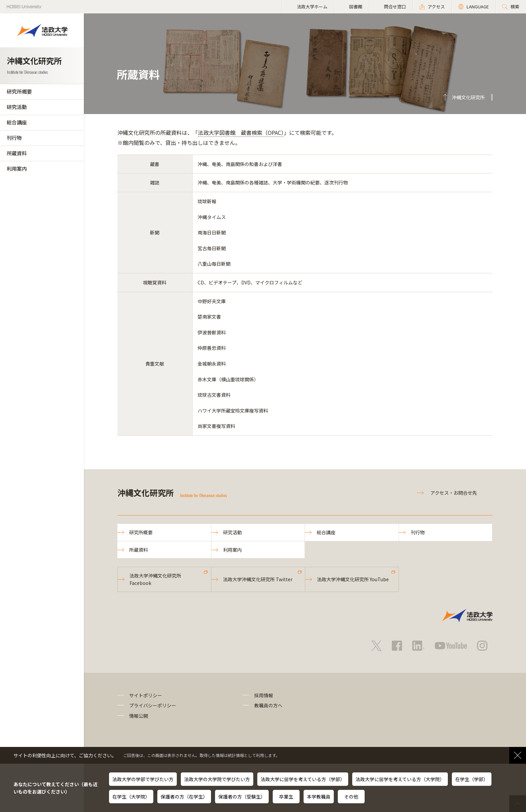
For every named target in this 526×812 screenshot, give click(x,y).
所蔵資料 (17, 153)
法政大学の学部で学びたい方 (143, 779)
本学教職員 (319, 797)
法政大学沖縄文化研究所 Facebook (155, 579)
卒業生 (286, 797)
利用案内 (17, 169)
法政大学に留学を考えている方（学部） (303, 779)
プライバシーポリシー (153, 705)
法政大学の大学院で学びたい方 (217, 779)
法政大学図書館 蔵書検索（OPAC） (241, 132)
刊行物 (14, 138)
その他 (351, 797)
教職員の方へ (268, 705)
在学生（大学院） (131, 797)
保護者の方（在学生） (184, 797)
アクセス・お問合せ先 (454, 493)
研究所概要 (19, 91)
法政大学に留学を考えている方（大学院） (400, 779)
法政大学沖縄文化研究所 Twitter (258, 579)
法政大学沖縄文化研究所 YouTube (353, 579)
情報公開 (139, 716)
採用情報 (264, 695)
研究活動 (17, 107)
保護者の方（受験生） (242, 797)
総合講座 (17, 122)
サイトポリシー (146, 695)
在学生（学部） (472, 779)
